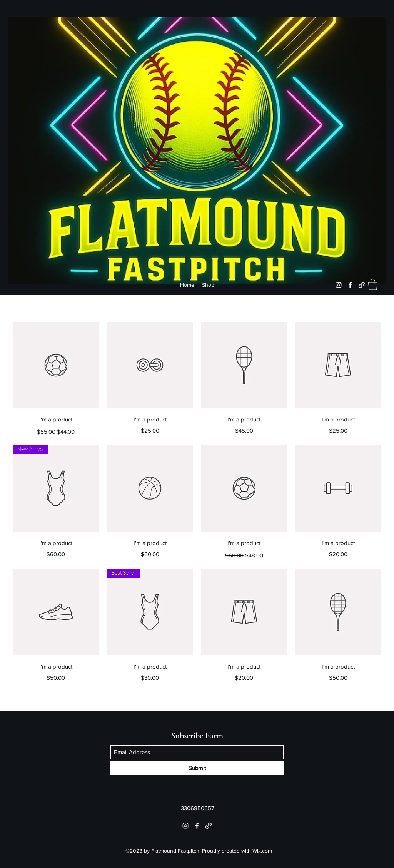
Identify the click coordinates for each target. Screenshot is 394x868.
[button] (373, 285)
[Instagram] (339, 285)
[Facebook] (350, 285)
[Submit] (197, 768)
